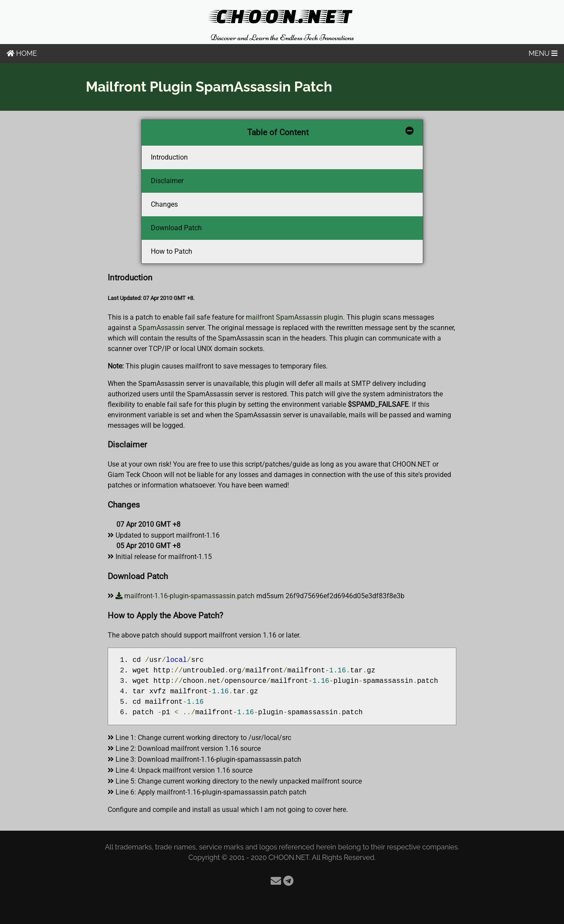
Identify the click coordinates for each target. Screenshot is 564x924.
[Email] (276, 881)
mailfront (260, 317)
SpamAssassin (161, 328)
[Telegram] (288, 881)
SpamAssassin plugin (309, 317)
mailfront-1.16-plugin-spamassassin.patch (185, 596)
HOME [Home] (22, 53)
